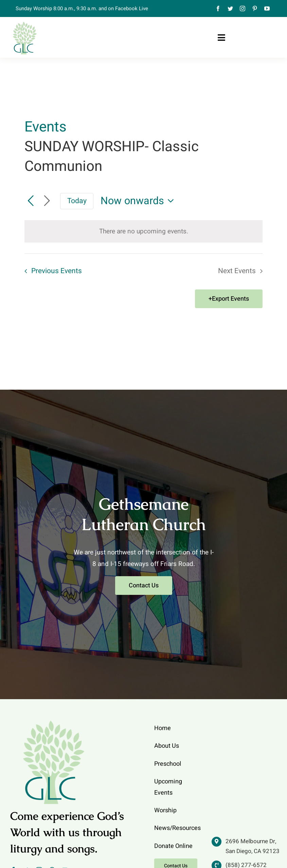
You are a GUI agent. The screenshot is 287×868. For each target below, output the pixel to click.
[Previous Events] (31, 201)
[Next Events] (47, 201)
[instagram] (243, 8)
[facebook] (218, 8)
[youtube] (267, 8)
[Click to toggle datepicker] (139, 201)
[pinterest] (255, 8)
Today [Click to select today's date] (77, 201)
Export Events (230, 299)
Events (46, 127)
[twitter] (230, 8)
